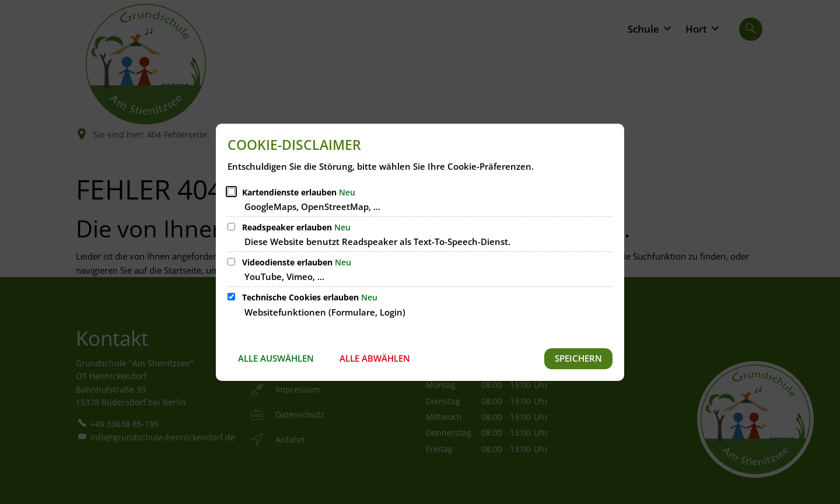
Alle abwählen (375, 358)
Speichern (578, 358)
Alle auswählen (276, 358)
